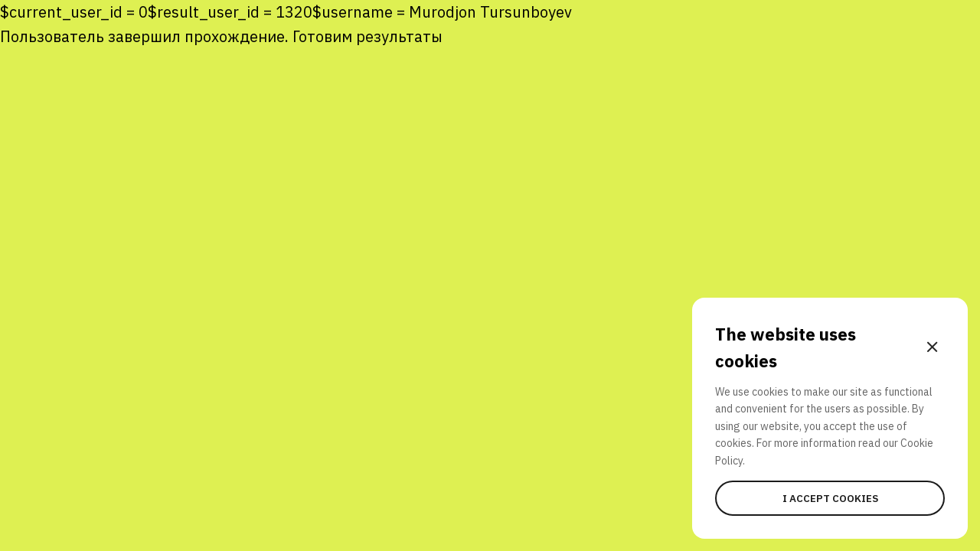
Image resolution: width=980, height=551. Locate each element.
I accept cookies (830, 498)
